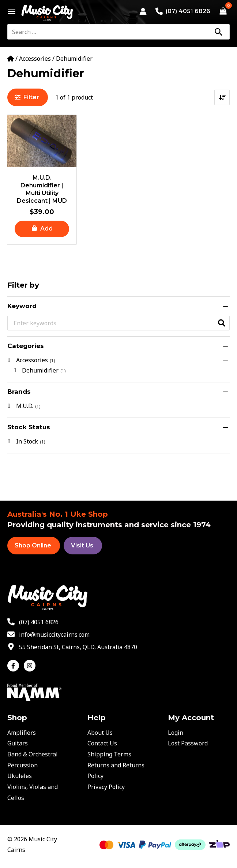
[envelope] (48, 635)
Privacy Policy (106, 787)
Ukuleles (20, 776)
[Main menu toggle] (10, 11)
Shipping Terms (109, 754)
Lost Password (188, 743)
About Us (100, 733)
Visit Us (82, 545)
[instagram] (31, 666)
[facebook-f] (15, 666)
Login (176, 733)
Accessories (35, 59)
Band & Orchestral (33, 754)
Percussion (22, 765)
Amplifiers (22, 733)
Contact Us (102, 743)
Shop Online (33, 545)
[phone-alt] (33, 622)
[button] (42, 229)
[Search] (218, 32)
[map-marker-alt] (72, 647)
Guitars (18, 743)
